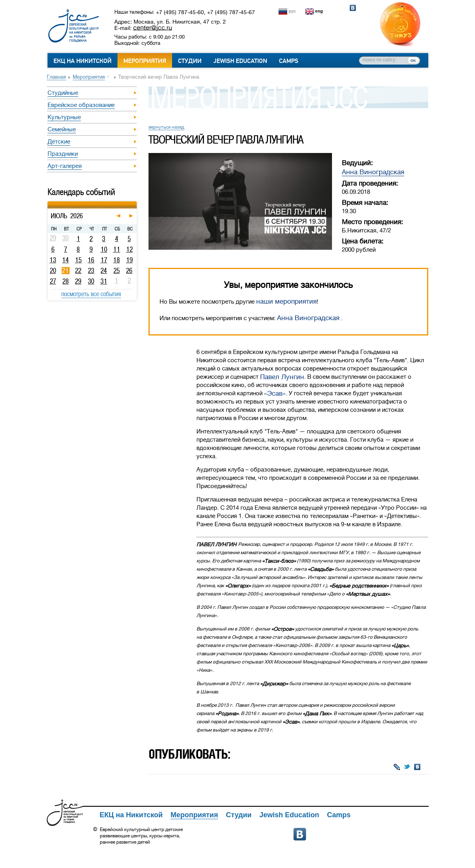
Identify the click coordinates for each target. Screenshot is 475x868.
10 (104, 249)
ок (413, 60)
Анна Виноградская (373, 172)
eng (319, 11)
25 (117, 271)
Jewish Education (240, 61)
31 (104, 281)
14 (65, 260)
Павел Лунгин (282, 377)
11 (117, 249)
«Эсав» (275, 393)
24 (104, 271)
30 (91, 281)
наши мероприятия (286, 301)
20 (53, 271)
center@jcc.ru (153, 28)
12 (129, 249)
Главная (56, 77)
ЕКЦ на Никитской (83, 61)
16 (91, 260)
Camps (289, 61)
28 (66, 281)
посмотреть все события (91, 294)
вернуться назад (166, 127)
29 (78, 281)
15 (78, 260)
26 (129, 271)
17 (104, 260)
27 (53, 281)
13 (53, 260)
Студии (190, 61)
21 (65, 271)
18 (116, 260)
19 (129, 260)
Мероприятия (145, 61)
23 (91, 271)
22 (78, 271)
